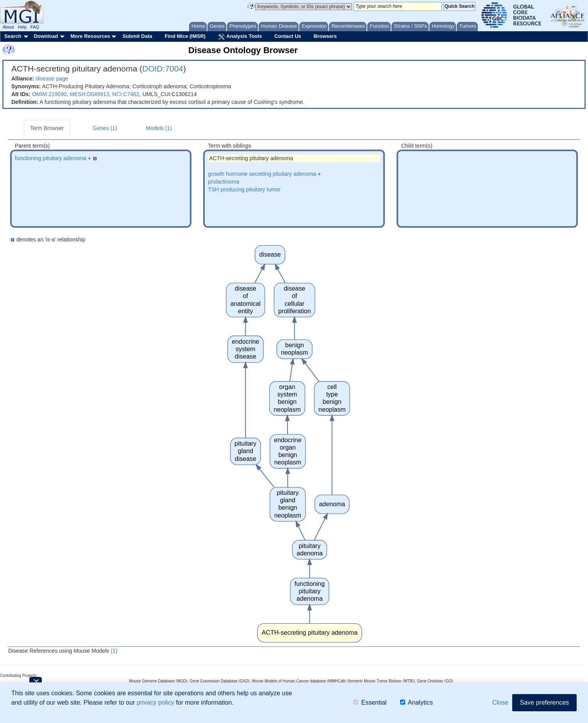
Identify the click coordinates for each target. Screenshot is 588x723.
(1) (114, 651)
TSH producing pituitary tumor (244, 189)
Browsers (325, 36)
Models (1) (159, 128)
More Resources (90, 36)
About (8, 27)
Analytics (416, 702)
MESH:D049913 (89, 94)
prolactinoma (223, 182)
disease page (52, 79)
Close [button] (500, 702)
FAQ (35, 27)
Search (13, 36)
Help (22, 27)
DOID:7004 (163, 69)
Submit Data (138, 36)
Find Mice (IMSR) (185, 36)
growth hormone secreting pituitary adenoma (262, 174)
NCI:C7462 (126, 94)
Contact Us (288, 36)
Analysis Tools (240, 37)
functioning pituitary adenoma (51, 158)
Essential (370, 702)
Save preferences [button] (544, 702)
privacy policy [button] (155, 702)
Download (46, 36)
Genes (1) (105, 128)
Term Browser (47, 128)
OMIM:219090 (49, 94)
